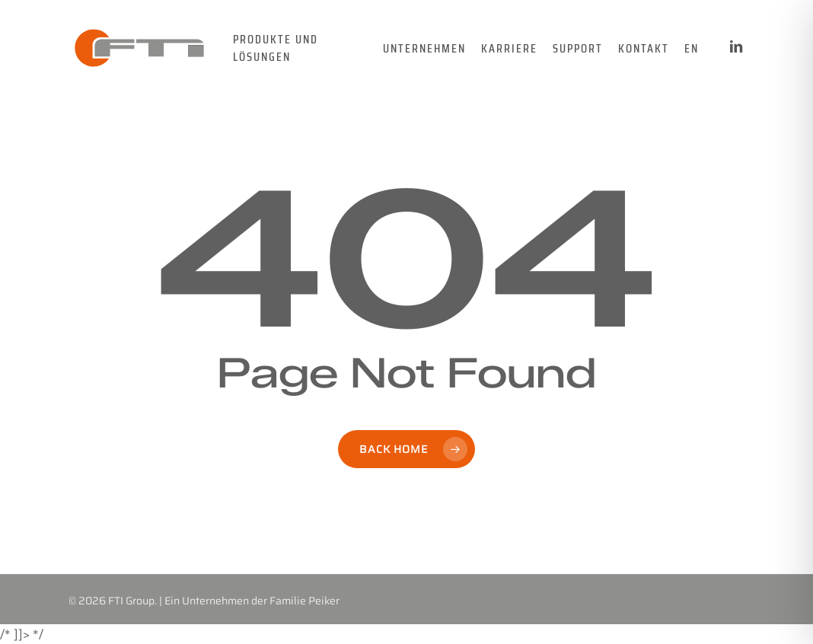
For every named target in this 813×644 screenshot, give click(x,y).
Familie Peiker (304, 601)
